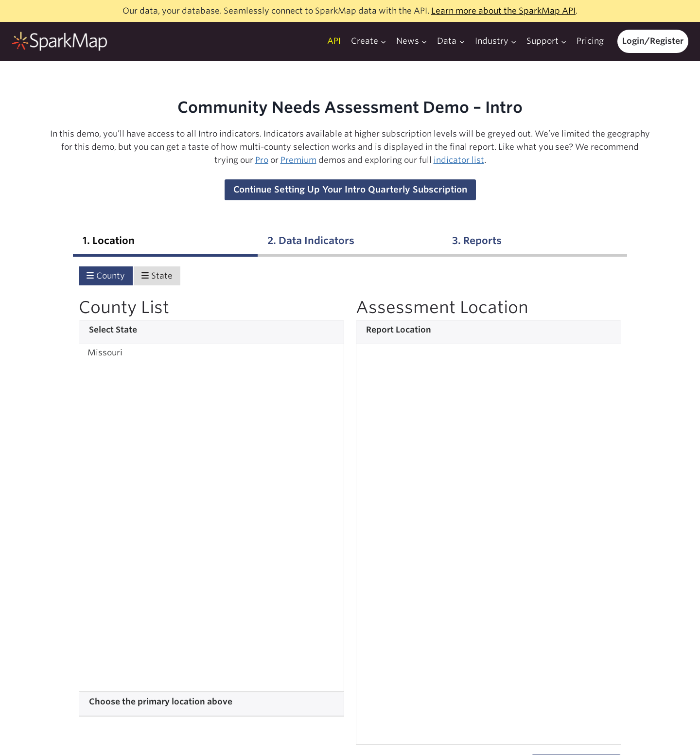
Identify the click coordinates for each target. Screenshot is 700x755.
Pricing (590, 41)
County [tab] (106, 276)
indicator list (459, 160)
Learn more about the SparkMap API (503, 11)
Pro (262, 160)
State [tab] (157, 276)
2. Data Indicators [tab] (311, 240)
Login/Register (653, 41)
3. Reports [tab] (477, 240)
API (334, 41)
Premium (298, 160)
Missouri (105, 352)
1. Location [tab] (109, 240)
